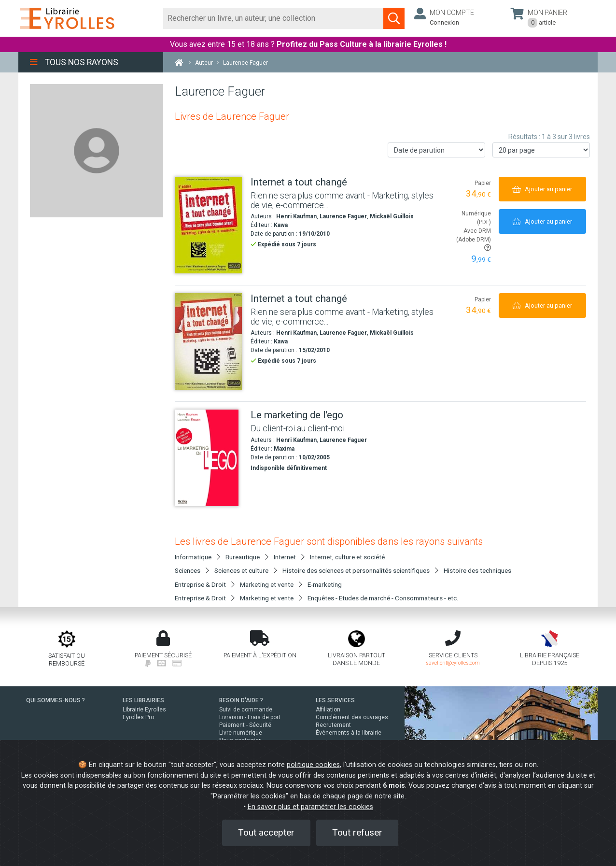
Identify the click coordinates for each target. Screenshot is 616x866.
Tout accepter (266, 832)
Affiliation (328, 710)
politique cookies (313, 765)
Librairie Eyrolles (144, 710)
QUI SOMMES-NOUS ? (56, 700)
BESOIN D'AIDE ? (241, 700)
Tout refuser (357, 832)
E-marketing (325, 584)
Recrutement (333, 725)
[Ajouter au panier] (542, 189)
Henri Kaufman (296, 216)
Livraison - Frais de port (250, 717)
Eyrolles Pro (138, 717)
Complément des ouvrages (352, 717)
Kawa (281, 225)
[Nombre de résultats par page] (541, 150)
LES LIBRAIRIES (143, 700)
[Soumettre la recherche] (394, 18)
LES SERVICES (335, 700)
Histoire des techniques (477, 570)
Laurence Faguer (343, 216)
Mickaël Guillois (392, 216)
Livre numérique (241, 733)
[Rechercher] (273, 18)
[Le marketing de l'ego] (209, 458)
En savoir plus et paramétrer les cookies (310, 807)
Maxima (284, 449)
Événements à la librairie (349, 733)
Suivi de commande (246, 710)
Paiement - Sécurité (245, 725)
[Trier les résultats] (436, 150)
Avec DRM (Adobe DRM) (474, 239)
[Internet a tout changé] (209, 225)
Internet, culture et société (347, 557)
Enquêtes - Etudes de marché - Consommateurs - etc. (383, 598)
